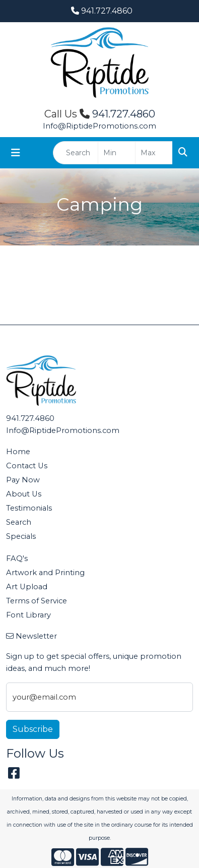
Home (18, 452)
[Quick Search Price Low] (117, 153)
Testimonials (29, 508)
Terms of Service (37, 601)
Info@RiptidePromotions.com (99, 126)
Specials (21, 536)
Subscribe (33, 729)
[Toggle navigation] (16, 153)
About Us (24, 494)
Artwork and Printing (45, 573)
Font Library (28, 615)
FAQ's (17, 559)
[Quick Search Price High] (154, 153)
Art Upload (27, 587)
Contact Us (27, 466)
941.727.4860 (102, 11)
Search (19, 522)
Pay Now (23, 480)
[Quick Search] (76, 153)
